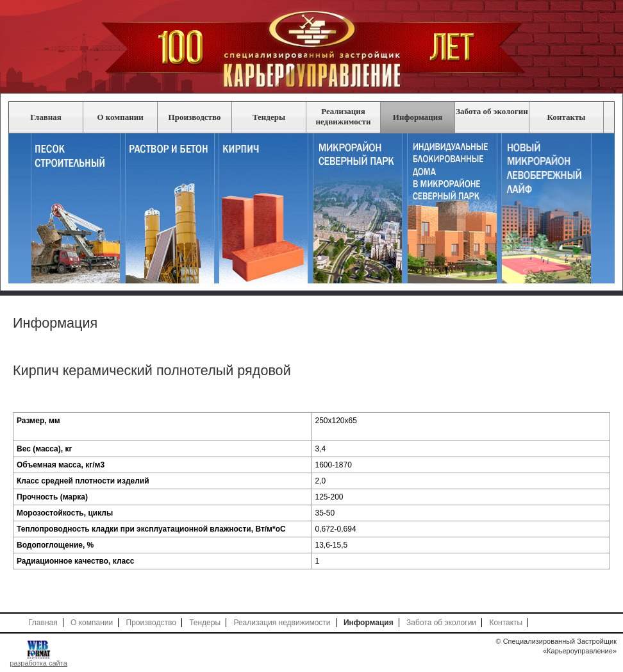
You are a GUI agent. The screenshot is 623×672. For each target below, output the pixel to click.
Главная (46, 117)
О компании (120, 117)
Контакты (567, 117)
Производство (195, 117)
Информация (418, 117)
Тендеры (269, 117)
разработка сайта (38, 663)
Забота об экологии (492, 111)
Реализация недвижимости (344, 116)
